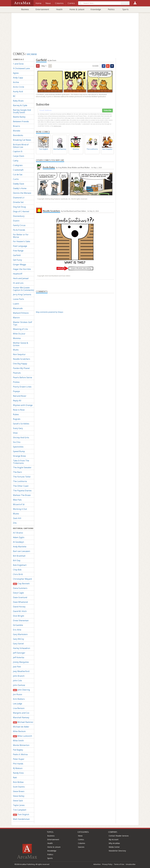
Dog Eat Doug (19, 207)
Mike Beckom (19, 731)
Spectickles (18, 447)
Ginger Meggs (20, 264)
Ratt (15, 778)
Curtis (16, 179)
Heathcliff (18, 274)
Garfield (17, 255)
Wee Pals (17, 500)
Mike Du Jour (19, 334)
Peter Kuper (19, 759)
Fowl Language (20, 246)
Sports (125, 9)
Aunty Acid (18, 91)
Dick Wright (19, 616)
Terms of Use (119, 864)
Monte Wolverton (21, 745)
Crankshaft (18, 170)
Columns (82, 843)
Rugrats (17, 419)
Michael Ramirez (23, 722)
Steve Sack (18, 801)
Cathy (16, 161)
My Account (114, 839)
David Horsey (19, 607)
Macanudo (18, 308)
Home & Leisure (77, 9)
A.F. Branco (18, 533)
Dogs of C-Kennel (21, 211)
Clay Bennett (21, 584)
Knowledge (96, 9)
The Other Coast (21, 486)
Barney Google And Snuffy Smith (22, 111)
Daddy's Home (20, 188)
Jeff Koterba (19, 657)
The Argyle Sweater (22, 467)
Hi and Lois (18, 283)
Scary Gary (18, 428)
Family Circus (19, 225)
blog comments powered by (50, 312)
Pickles (16, 382)
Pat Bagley (18, 750)
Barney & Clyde (20, 105)
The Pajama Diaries (22, 491)
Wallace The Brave (22, 495)
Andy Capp (18, 78)
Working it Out (20, 509)
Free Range (18, 251)
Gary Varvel (18, 644)
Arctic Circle (19, 87)
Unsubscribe (131, 864)
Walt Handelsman (21, 819)
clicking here (57, 126)
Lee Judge (18, 704)
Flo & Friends (19, 230)
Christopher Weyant (22, 579)
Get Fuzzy (17, 260)
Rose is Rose (19, 410)
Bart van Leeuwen (22, 551)
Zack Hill (17, 518)
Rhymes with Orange (23, 405)
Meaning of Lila (20, 329)
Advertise (97, 864)
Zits (15, 523)
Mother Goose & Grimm (21, 344)
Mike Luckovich (22, 736)
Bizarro (16, 126)
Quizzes (81, 847)
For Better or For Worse (21, 236)
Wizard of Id (19, 504)
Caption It (18, 151)
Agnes (16, 73)
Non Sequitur (19, 354)
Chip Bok (17, 570)
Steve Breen (19, 791)
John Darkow (19, 685)
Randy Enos (18, 773)
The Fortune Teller (22, 477)
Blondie (17, 131)
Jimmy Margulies (21, 662)
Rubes (16, 414)
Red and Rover (20, 396)
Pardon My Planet (21, 368)
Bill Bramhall (19, 556)
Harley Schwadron (22, 648)
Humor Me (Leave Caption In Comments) (23, 289)
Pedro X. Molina (20, 754)
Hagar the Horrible (22, 269)
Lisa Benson (19, 708)
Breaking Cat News (22, 140)
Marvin (16, 318)
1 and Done (18, 64)
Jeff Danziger (19, 653)
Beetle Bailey (19, 117)
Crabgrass (18, 165)
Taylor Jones (19, 805)
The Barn (17, 472)
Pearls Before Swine (23, 377)
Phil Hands (18, 764)
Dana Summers (20, 588)
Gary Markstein (20, 634)
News (80, 836)
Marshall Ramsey (21, 717)
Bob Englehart (20, 565)
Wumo (16, 514)
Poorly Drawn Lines (22, 387)
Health (59, 9)
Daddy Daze (19, 184)
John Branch (19, 676)
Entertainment (42, 9)
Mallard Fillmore (21, 313)
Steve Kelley (19, 796)
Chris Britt (18, 574)
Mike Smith (18, 741)
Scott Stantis (19, 787)
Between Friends (21, 121)
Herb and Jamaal (21, 278)
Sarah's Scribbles (21, 424)
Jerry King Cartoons (22, 294)
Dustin (16, 221)
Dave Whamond (20, 602)
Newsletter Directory (117, 851)
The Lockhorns (20, 481)
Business (25, 9)
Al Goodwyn (18, 542)
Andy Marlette (20, 547)
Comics (81, 839)
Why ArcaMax (114, 843)
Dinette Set (18, 202)
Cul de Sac (18, 174)
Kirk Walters (19, 699)
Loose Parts (18, 299)
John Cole (17, 681)
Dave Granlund (20, 597)
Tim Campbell (20, 810)
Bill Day (17, 560)
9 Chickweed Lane (21, 68)
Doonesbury (19, 216)
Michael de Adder (21, 727)
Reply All (17, 401)
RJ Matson (18, 768)
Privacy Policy (107, 864)
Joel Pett (17, 667)
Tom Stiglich (21, 815)
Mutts (16, 350)
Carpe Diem (19, 156)
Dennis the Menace (22, 193)
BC (14, 96)
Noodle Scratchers (22, 359)
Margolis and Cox (21, 713)
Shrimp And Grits (21, 437)
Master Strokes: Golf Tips (23, 323)
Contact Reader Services (119, 836)
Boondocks (18, 135)
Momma (17, 338)
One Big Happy (20, 364)
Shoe (15, 433)
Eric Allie (17, 630)
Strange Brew (19, 456)
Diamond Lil (19, 198)
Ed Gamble (18, 625)
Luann (16, 304)
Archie (16, 82)
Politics (111, 9)
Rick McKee (18, 782)
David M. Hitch (20, 611)
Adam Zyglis (19, 537)
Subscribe (107, 110)
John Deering (21, 690)
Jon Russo (18, 694)
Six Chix (17, 442)
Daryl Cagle (18, 593)
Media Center (114, 847)
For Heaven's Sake (22, 241)
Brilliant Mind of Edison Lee (21, 146)
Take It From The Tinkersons (21, 462)
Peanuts (17, 373)
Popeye (16, 391)
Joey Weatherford (21, 671)
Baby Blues (18, 101)
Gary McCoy (18, 639)
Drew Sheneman (21, 620)
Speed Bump (19, 451)
